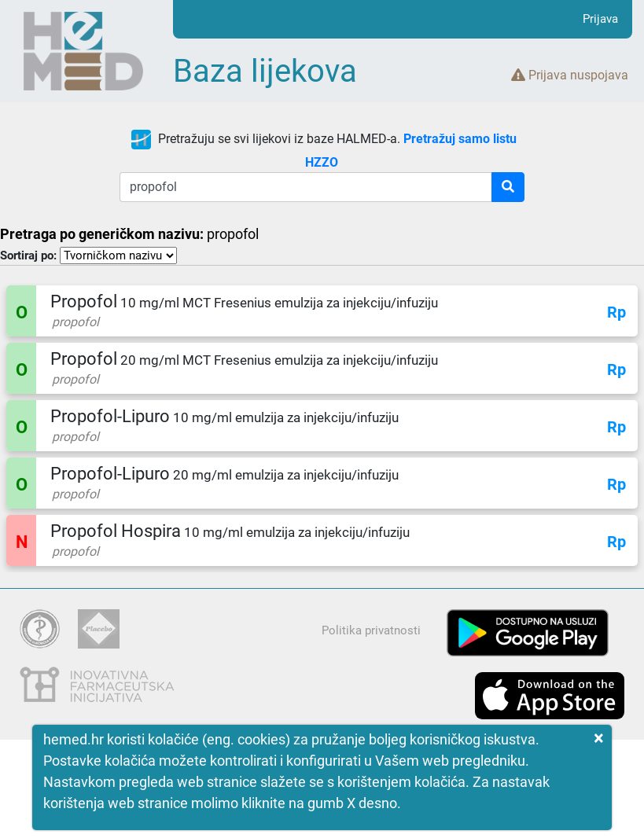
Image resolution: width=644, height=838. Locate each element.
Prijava (600, 19)
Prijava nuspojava (570, 75)
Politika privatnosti (371, 630)
